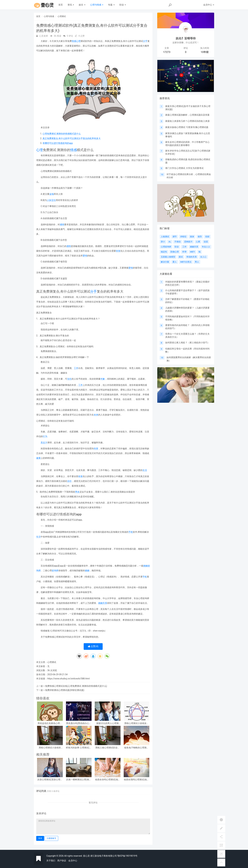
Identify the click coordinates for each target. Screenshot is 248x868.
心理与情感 (97, 5)
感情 (62, 225)
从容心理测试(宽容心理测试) (50, 780)
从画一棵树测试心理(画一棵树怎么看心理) (79, 780)
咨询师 (55, 571)
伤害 (96, 449)
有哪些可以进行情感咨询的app (58, 143)
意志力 (44, 443)
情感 (74, 41)
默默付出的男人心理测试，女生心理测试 (108, 723)
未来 (96, 415)
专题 (111, 5)
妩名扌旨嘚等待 (186, 38)
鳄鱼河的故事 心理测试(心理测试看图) (79, 748)
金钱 (52, 194)
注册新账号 (51, 838)
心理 (78, 41)
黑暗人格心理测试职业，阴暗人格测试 (108, 748)
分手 (145, 41)
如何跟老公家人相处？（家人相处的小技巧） (187, 343)
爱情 (85, 256)
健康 (38, 458)
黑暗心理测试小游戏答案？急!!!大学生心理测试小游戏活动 (50, 748)
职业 (123, 5)
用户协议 (62, 861)
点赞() (93, 646)
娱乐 (82, 5)
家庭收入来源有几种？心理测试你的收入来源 (187, 121)
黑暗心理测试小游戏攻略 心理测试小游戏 (136, 723)
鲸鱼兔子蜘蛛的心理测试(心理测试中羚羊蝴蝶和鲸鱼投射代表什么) (136, 748)
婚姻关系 (103, 603)
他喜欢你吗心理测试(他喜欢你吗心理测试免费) (108, 780)
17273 (167, 52)
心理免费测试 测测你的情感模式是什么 (62, 134)
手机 (131, 532)
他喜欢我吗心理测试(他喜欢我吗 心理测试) (136, 780)
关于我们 (51, 861)
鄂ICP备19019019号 (127, 856)
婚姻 (146, 566)
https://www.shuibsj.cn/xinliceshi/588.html (68, 679)
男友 (77, 492)
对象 (103, 379)
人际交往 (51, 200)
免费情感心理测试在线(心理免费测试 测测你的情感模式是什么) (76, 686)
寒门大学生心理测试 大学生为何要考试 (184, 168)
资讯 (71, 5)
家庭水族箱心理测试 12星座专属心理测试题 (187, 127)
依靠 (118, 251)
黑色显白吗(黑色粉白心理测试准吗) (79, 723)
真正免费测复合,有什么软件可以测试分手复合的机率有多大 (72, 138)
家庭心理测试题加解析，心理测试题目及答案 (187, 115)
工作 (76, 368)
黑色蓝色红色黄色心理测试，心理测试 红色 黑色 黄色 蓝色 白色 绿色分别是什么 (50, 723)
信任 (69, 379)
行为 (45, 436)
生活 (145, 470)
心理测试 (62, 16)
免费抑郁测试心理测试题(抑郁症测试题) (65, 690)
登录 (40, 838)
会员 (209, 5)
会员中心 (73, 861)
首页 (61, 5)
